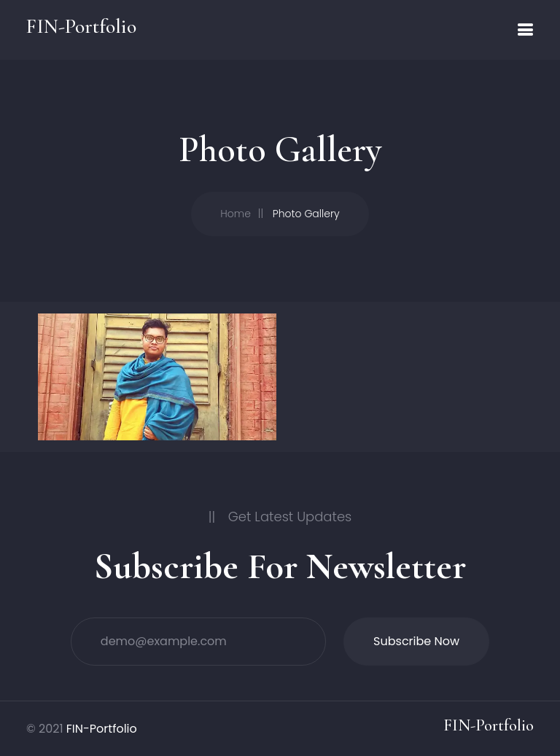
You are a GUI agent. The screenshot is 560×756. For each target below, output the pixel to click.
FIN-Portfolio (102, 729)
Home (236, 214)
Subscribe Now (416, 641)
